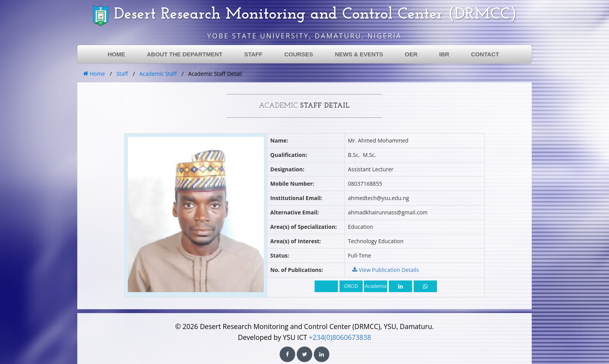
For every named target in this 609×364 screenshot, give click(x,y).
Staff (122, 74)
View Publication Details (386, 270)
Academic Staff (158, 74)
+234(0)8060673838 (340, 337)
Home (94, 74)
